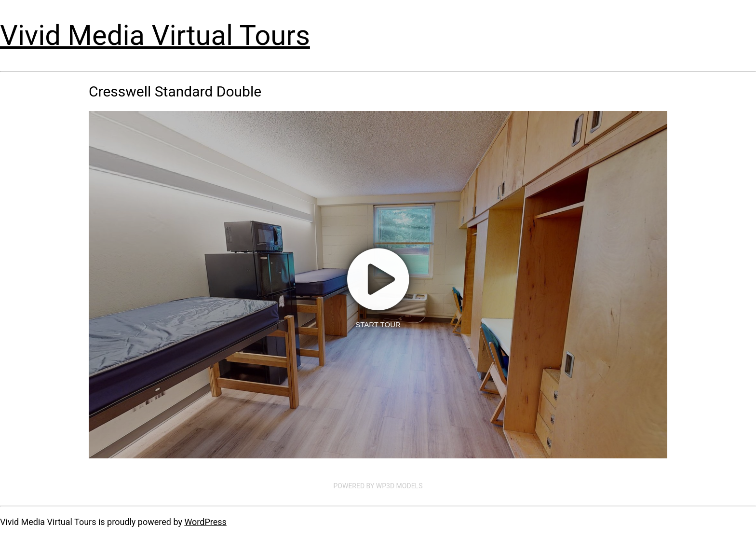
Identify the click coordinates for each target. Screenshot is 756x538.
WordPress (205, 522)
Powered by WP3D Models (378, 486)
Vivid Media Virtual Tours (155, 35)
